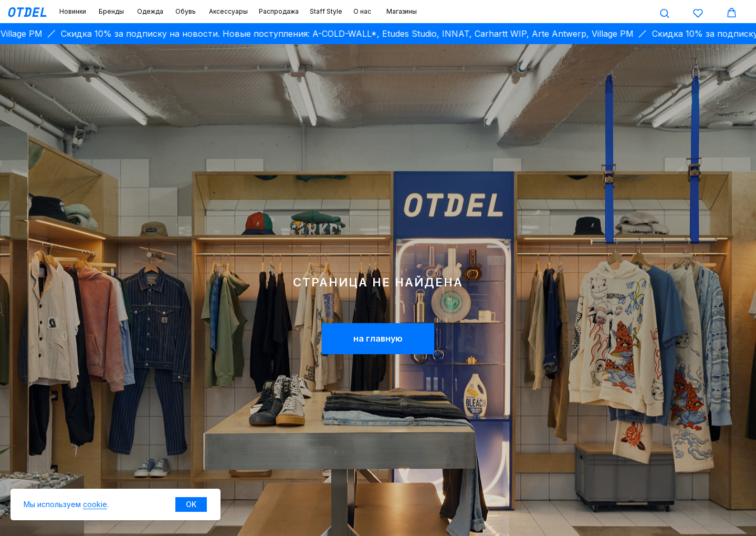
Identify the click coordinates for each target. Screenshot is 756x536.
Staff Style (326, 11)
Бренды (111, 11)
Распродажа (279, 11)
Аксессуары (228, 11)
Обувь (186, 11)
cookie (95, 504)
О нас (362, 11)
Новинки (73, 11)
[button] (664, 13)
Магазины (402, 11)
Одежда (150, 11)
